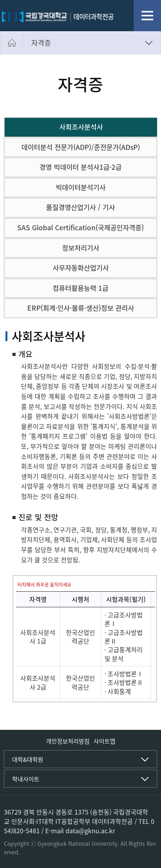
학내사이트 (26, 779)
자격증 (41, 43)
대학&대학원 (28, 759)
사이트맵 (104, 741)
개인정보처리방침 (68, 741)
